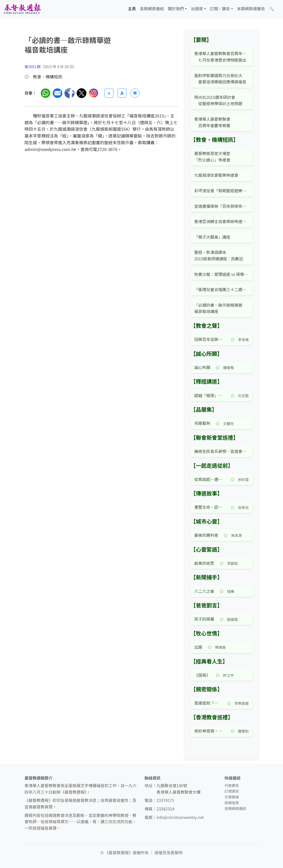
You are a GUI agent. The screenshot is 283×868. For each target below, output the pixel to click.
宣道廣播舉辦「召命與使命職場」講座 (221, 206)
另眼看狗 (202, 423)
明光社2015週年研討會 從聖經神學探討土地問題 (218, 100)
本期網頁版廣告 (251, 9)
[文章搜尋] (271, 9)
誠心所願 (202, 367)
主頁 (132, 9)
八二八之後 (204, 591)
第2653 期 (32, 66)
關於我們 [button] (176, 9)
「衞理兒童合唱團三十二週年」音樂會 (221, 289)
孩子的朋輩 (204, 619)
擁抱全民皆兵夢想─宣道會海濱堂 (221, 451)
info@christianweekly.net (180, 817)
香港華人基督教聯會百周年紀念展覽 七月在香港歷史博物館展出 (221, 57)
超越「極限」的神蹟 (210, 395)
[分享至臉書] (69, 93)
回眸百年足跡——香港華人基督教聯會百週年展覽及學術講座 (210, 339)
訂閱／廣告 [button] (220, 9)
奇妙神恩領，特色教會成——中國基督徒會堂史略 (210, 731)
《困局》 (202, 675)
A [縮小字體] (109, 93)
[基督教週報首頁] (22, 9)
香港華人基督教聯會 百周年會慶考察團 (212, 122)
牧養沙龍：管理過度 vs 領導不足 (221, 274)
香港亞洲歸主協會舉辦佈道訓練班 (221, 221)
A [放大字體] (122, 93)
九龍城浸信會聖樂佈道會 (216, 175)
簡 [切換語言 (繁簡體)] (135, 93)
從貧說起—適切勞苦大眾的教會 (210, 479)
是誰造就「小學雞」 (208, 703)
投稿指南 (232, 803)
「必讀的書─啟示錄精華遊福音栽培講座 (218, 308)
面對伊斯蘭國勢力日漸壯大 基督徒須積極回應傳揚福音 (220, 79)
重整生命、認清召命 (210, 507)
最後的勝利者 (206, 535)
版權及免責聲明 (168, 852)
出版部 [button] (197, 9)
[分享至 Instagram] (93, 93)
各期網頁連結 (152, 9)
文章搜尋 (232, 797)
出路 (198, 647)
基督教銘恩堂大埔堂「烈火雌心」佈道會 (212, 156)
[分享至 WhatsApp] (45, 93)
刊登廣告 (232, 785)
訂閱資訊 (232, 791)
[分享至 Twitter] (81, 93)
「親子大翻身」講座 (212, 237)
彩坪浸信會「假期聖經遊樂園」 (221, 191)
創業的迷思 (204, 563)
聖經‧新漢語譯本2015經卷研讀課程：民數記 (219, 255)
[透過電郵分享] (57, 93)
